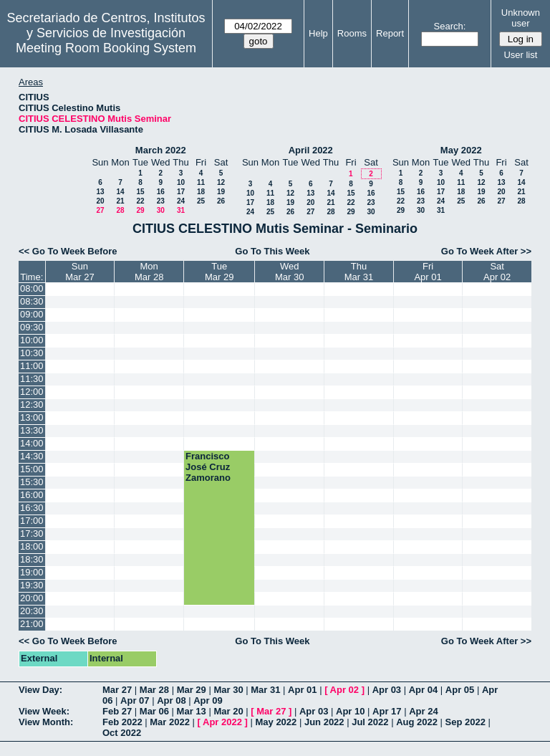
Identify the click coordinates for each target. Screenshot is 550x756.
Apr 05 (460, 690)
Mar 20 (228, 711)
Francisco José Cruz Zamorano (208, 467)
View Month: (46, 722)
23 (161, 201)
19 (221, 192)
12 (221, 182)
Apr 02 (344, 690)
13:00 (32, 417)
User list (520, 55)
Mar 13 (192, 711)
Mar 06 (154, 711)
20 (100, 201)
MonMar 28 (149, 272)
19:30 (32, 585)
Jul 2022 (370, 722)
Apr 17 (387, 711)
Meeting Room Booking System (106, 48)
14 (120, 192)
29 (140, 210)
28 (120, 210)
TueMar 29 (219, 272)
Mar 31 (265, 690)
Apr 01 (302, 690)
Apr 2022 (222, 722)
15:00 (32, 469)
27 (100, 210)
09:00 (32, 314)
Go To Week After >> (486, 251)
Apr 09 (208, 700)
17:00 (32, 521)
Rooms (352, 33)
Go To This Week (272, 251)
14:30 (32, 456)
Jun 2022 (324, 722)
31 (181, 210)
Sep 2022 (465, 722)
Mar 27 (117, 690)
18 (201, 192)
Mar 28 (154, 690)
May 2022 (461, 150)
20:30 (32, 611)
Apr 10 (350, 711)
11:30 (32, 379)
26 (221, 201)
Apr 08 (171, 700)
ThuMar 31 (359, 272)
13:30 (32, 430)
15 (140, 192)
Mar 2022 (170, 722)
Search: (450, 26)
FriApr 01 (428, 272)
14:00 (32, 443)
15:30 (32, 482)
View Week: (44, 711)
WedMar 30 (289, 272)
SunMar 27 (79, 272)
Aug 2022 (417, 722)
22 (140, 201)
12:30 (32, 405)
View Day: (40, 690)
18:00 (32, 546)
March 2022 (161, 150)
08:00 (32, 288)
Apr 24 (423, 711)
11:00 (32, 366)
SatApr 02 (497, 272)
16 (161, 192)
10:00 (32, 340)
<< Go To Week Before (68, 251)
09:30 (32, 327)
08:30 (32, 301)
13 (100, 192)
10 (181, 182)
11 (201, 182)
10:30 (32, 353)
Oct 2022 (122, 733)
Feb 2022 (122, 722)
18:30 (32, 559)
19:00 (32, 572)
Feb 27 (117, 711)
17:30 (32, 533)
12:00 (32, 392)
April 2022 (311, 150)
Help (318, 33)
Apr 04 (423, 690)
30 (161, 210)
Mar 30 (228, 690)
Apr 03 (387, 690)
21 (120, 201)
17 (181, 192)
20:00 (32, 598)
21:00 (32, 624)
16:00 (32, 495)
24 (181, 201)
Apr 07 (135, 700)
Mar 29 (192, 690)
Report (390, 33)
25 (201, 201)
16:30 (32, 508)
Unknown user (521, 18)
